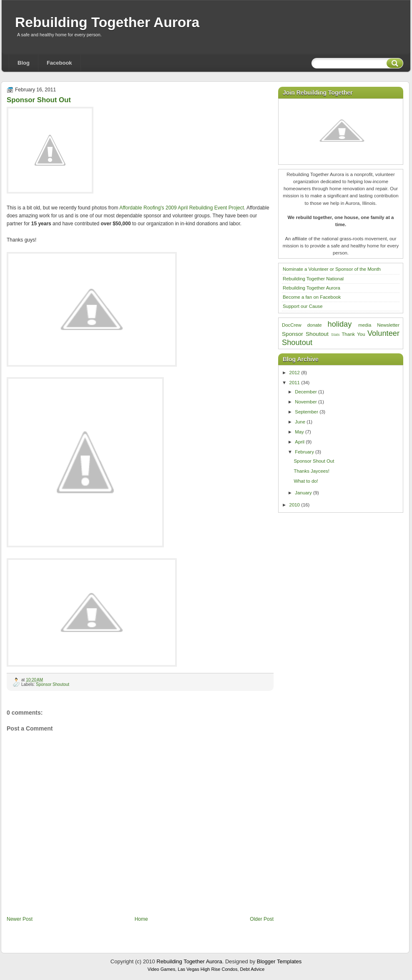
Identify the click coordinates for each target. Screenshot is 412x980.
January (303, 493)
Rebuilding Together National (313, 279)
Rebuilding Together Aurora (107, 22)
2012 (295, 373)
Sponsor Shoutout (53, 684)
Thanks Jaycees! (311, 471)
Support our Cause (303, 306)
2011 (295, 383)
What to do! (306, 481)
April (300, 442)
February (304, 452)
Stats (335, 335)
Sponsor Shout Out (39, 100)
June (300, 422)
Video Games (161, 969)
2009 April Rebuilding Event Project (205, 208)
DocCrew (292, 325)
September (306, 412)
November (306, 402)
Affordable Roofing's (142, 208)
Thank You (353, 334)
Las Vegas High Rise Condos (207, 969)
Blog (24, 63)
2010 (295, 505)
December (306, 392)
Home (141, 919)
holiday (340, 324)
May (299, 432)
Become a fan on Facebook (312, 297)
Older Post (262, 919)
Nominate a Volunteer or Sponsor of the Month (332, 269)
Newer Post (20, 919)
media (365, 325)
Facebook (59, 63)
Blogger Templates (279, 961)
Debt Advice (252, 969)
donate (315, 325)
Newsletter (388, 325)
